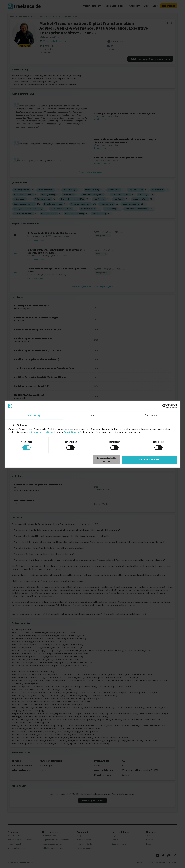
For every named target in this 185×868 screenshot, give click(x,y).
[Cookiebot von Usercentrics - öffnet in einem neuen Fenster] (165, 406)
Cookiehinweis (71, 432)
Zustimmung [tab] (34, 416)
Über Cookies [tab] (151, 416)
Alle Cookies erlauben (149, 460)
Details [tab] (93, 416)
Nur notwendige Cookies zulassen (107, 460)
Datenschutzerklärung (42, 432)
